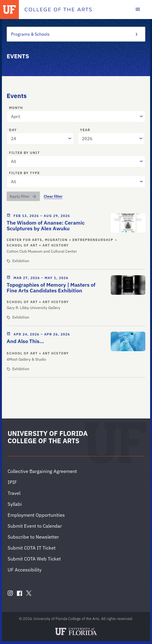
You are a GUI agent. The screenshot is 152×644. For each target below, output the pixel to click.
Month (16, 108)
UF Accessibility (25, 570)
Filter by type (24, 173)
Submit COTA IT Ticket (32, 548)
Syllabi (15, 504)
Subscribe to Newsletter (33, 537)
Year (85, 130)
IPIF (12, 482)
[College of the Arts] (58, 10)
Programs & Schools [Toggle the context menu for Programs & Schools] (74, 34)
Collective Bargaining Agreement (42, 471)
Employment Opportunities (36, 515)
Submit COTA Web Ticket (34, 559)
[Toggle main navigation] (138, 10)
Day (13, 130)
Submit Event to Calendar (35, 526)
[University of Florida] (9, 10)
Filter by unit (24, 153)
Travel (14, 493)
